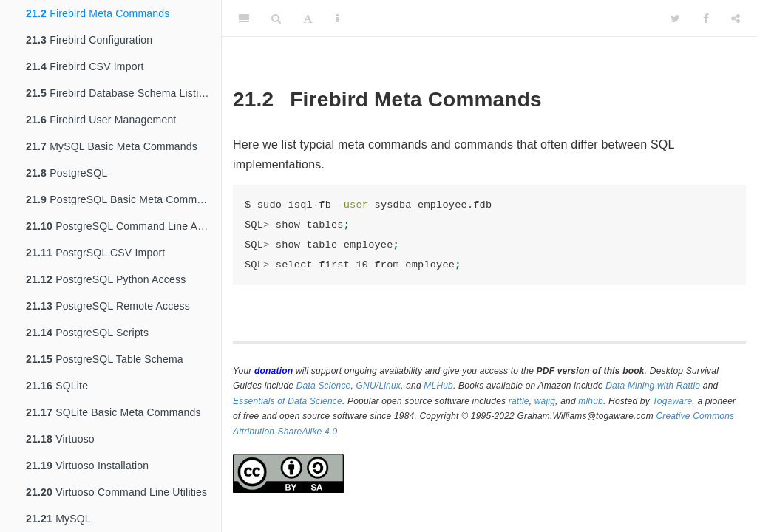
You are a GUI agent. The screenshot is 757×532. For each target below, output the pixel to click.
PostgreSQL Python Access (106, 279)
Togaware (672, 401)
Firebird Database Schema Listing (118, 93)
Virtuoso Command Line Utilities (116, 492)
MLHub (438, 386)
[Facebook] (706, 18)
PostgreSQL (67, 173)
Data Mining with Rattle (653, 386)
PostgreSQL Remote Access (108, 306)
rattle (519, 401)
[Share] (736, 18)
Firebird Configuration (89, 40)
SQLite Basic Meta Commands (113, 412)
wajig (545, 401)
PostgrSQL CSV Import (95, 253)
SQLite (57, 386)
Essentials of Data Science (288, 401)
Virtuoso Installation (87, 465)
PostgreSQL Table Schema (105, 359)
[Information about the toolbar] (337, 18)
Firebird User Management (101, 120)
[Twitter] (675, 18)
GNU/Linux (379, 386)
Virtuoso (60, 439)
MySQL (58, 519)
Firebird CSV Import (85, 66)
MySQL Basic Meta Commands (112, 146)
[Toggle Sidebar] (244, 18)
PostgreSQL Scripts (87, 332)
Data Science (324, 386)
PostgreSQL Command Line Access (123, 226)
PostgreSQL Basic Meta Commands (123, 199)
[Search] (276, 18)
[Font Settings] (308, 18)
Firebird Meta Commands (98, 13)
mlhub (591, 401)
